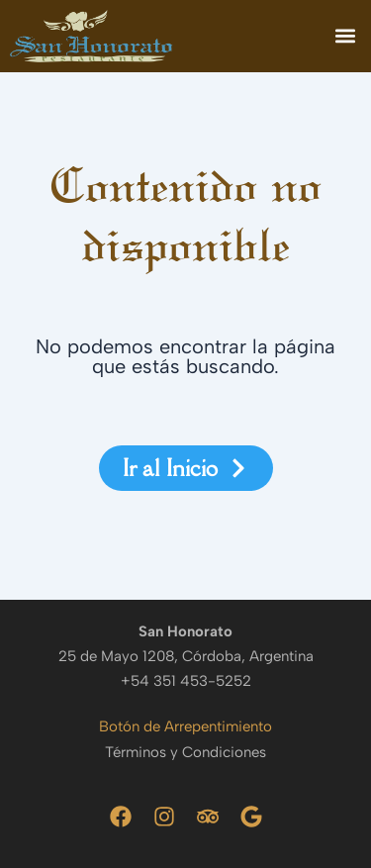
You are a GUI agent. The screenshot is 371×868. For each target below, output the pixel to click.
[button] (345, 36)
